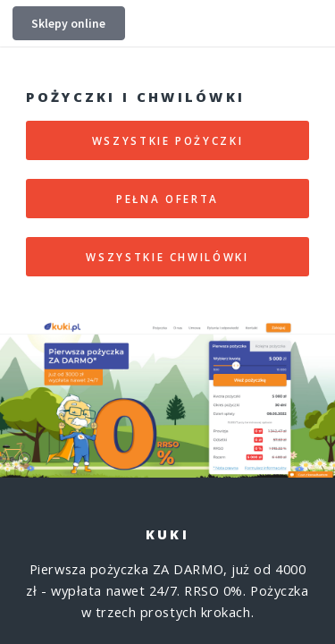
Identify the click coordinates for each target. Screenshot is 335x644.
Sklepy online (68, 23)
